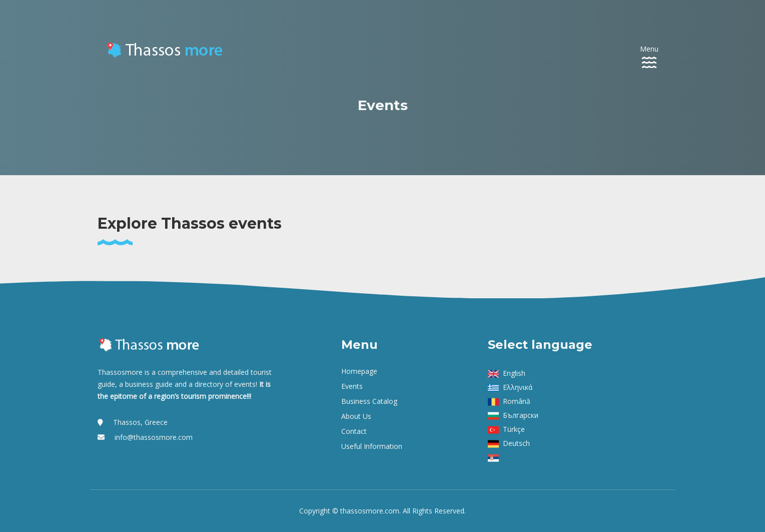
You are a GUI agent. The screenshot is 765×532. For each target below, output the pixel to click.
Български (521, 415)
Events (352, 386)
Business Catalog (369, 401)
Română (517, 401)
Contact (354, 431)
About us (356, 416)
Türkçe (514, 429)
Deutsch (516, 443)
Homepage (359, 371)
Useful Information (372, 446)
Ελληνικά (518, 387)
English (514, 373)
